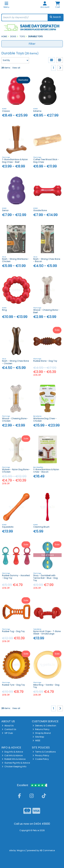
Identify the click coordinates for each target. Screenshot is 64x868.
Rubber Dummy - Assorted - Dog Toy (16, 577)
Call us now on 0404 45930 (32, 824)
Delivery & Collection (44, 726)
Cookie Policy (41, 759)
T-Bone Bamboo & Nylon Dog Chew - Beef (15, 161)
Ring (4, 310)
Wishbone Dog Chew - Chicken (45, 420)
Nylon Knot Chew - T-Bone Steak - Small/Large (47, 632)
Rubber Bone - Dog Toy (45, 361)
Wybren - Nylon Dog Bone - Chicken (16, 471)
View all (16, 68)
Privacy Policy (41, 755)
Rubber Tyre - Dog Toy (13, 685)
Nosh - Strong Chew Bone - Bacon (47, 260)
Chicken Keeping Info (14, 767)
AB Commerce (47, 850)
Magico (21, 850)
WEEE (36, 741)
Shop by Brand (42, 733)
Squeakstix (8, 527)
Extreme (37, 111)
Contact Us (9, 729)
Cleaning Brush (41, 527)
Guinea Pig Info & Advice (16, 763)
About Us (8, 726)
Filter (32, 44)
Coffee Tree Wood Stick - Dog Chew (46, 161)
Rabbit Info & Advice (14, 759)
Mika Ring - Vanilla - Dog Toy (46, 686)
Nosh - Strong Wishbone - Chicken (16, 260)
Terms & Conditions (44, 752)
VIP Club (7, 733)
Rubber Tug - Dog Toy (13, 631)
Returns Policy (41, 729)
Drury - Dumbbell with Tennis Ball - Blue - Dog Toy (45, 578)
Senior (5, 210)
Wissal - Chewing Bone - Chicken (15, 420)
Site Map (38, 737)
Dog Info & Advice (12, 752)
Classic (6, 111)
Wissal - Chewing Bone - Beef (46, 311)
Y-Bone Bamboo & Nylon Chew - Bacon (46, 471)
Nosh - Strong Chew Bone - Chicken (15, 362)
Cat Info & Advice (12, 755)
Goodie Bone (40, 210)
